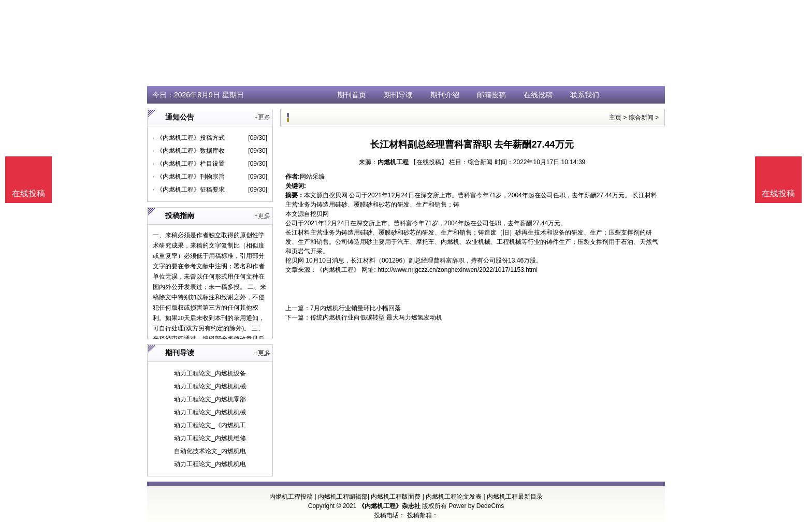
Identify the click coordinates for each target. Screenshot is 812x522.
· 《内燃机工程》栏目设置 (189, 164)
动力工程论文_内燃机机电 (210, 464)
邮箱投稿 (491, 95)
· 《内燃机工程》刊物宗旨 (189, 177)
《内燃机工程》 (338, 270)
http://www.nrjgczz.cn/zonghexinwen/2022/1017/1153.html (458, 270)
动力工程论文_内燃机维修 (210, 438)
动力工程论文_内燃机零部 (210, 399)
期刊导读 (398, 95)
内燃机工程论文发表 (454, 497)
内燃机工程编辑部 (343, 497)
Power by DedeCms (476, 506)
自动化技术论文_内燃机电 (210, 451)
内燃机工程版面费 (396, 497)
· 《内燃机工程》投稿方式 (189, 138)
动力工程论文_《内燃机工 (210, 425)
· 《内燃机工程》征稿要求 (189, 190)
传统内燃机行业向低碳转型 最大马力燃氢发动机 (376, 317)
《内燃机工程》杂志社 (389, 506)
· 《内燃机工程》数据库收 (189, 151)
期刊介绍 (445, 95)
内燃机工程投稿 (291, 497)
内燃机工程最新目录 (515, 497)
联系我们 (585, 95)
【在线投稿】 (429, 162)
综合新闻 (641, 118)
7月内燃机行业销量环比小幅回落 (356, 308)
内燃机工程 (393, 162)
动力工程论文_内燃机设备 (210, 373)
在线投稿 (538, 95)
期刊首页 (352, 95)
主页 (615, 118)
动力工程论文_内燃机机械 (210, 386)
